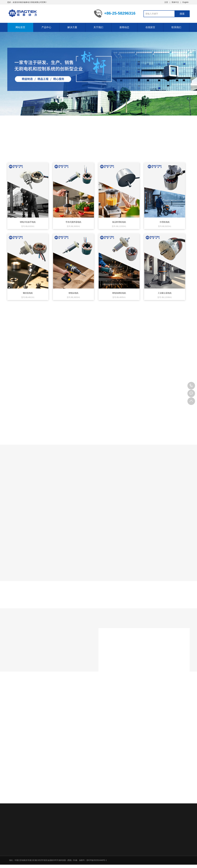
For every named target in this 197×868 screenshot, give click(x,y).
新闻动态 (124, 27)
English (186, 2)
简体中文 (175, 2)
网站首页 (20, 27)
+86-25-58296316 (191, 386)
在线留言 (150, 27)
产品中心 (46, 27)
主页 (166, 2)
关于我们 (98, 27)
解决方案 (72, 27)
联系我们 (176, 27)
